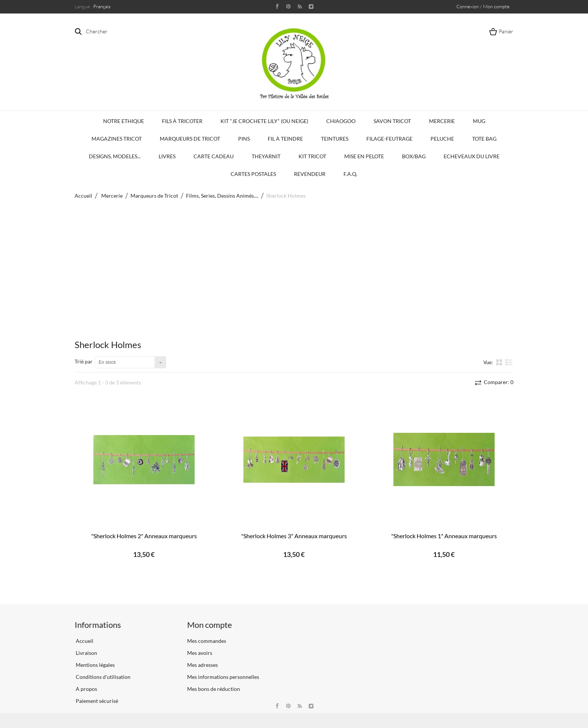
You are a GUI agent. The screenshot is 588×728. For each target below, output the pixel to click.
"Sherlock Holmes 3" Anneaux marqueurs (294, 536)
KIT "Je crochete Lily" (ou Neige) (264, 121)
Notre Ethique (124, 121)
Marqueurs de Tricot (190, 139)
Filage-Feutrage (389, 139)
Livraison (86, 653)
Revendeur (310, 174)
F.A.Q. (350, 174)
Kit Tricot (312, 156)
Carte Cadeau (214, 156)
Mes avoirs (200, 653)
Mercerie (442, 121)
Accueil (83, 196)
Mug (479, 121)
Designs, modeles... (115, 156)
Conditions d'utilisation (103, 677)
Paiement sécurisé (96, 701)
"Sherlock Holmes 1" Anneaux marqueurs (444, 536)
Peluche (442, 139)
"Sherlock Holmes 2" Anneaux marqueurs (144, 536)
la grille (500, 362)
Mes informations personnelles (223, 677)
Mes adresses (202, 665)
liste (509, 362)
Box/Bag (414, 156)
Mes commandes (207, 641)
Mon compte (210, 625)
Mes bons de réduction (214, 689)
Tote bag (484, 139)
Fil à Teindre (285, 139)
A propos (86, 689)
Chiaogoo (341, 121)
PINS (244, 139)
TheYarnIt (266, 156)
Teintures (335, 139)
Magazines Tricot (117, 139)
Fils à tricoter (182, 121)
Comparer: (498, 382)
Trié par (84, 361)
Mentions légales (95, 665)
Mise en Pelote (364, 156)
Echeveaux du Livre (472, 156)
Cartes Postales (253, 174)
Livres (167, 156)
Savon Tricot (392, 121)
